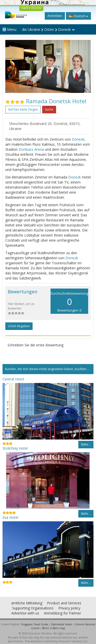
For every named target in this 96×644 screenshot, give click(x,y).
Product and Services (64, 603)
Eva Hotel (10, 517)
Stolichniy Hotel (15, 448)
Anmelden (55, 16)
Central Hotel (13, 379)
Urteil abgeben (19, 326)
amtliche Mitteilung (27, 603)
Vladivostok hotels (62, 624)
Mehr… (86, 444)
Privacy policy (69, 608)
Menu (9, 29)
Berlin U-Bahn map (54, 628)
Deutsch (78, 16)
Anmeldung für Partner (63, 613)
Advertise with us (25, 613)
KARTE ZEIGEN (31, 8)
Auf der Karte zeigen (23, 109)
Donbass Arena (31, 149)
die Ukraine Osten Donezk (48, 29)
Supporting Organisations (33, 608)
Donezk (78, 139)
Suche (49, 109)
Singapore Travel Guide (35, 624)
